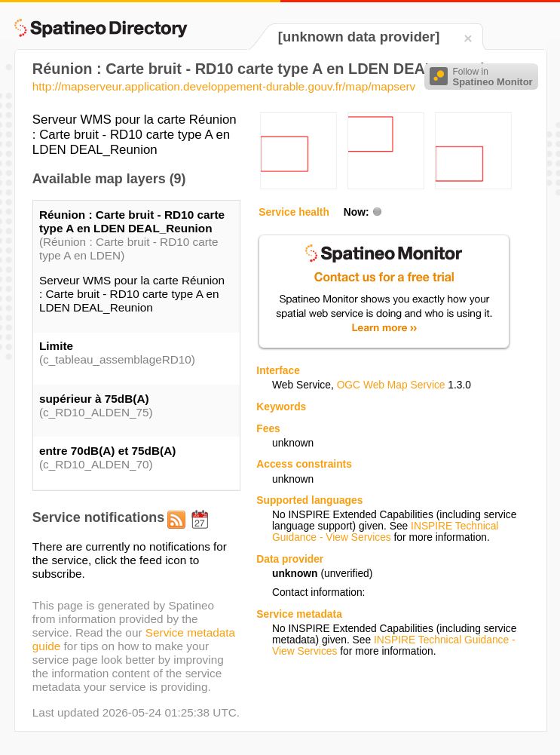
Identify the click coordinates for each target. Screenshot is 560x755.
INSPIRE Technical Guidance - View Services (385, 532)
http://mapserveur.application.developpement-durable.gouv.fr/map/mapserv (224, 86)
